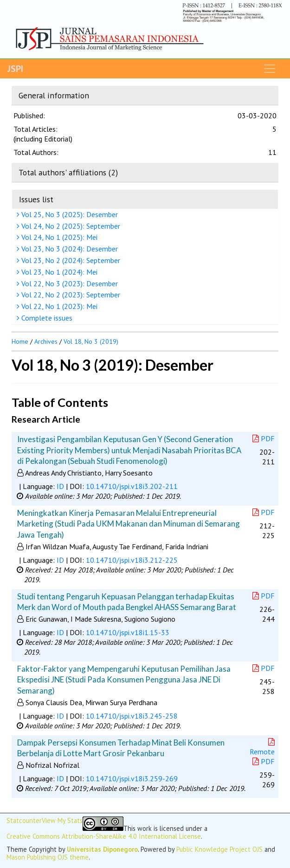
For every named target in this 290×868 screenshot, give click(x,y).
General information (54, 95)
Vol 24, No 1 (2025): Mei (58, 237)
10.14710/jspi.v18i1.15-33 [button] (128, 632)
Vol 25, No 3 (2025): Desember (68, 214)
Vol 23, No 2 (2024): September (70, 260)
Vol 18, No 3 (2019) (91, 341)
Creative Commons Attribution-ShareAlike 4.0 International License (104, 836)
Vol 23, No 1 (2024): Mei (58, 272)
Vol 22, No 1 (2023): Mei (58, 306)
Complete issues (46, 318)
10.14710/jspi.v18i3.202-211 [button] (132, 486)
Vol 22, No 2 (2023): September (70, 295)
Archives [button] (46, 341)
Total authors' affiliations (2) (68, 172)
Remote (263, 747)
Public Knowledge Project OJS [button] (219, 849)
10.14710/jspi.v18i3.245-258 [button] (132, 716)
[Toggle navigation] (270, 69)
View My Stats (62, 821)
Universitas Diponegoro (102, 849)
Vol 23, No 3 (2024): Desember (68, 249)
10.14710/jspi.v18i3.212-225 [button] (132, 560)
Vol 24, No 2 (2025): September (70, 226)
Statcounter (24, 820)
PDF (264, 438)
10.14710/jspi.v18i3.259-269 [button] (132, 778)
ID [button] (60, 486)
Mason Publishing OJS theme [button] (48, 857)
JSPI (15, 69)
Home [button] (20, 341)
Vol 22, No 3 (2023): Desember (68, 283)
